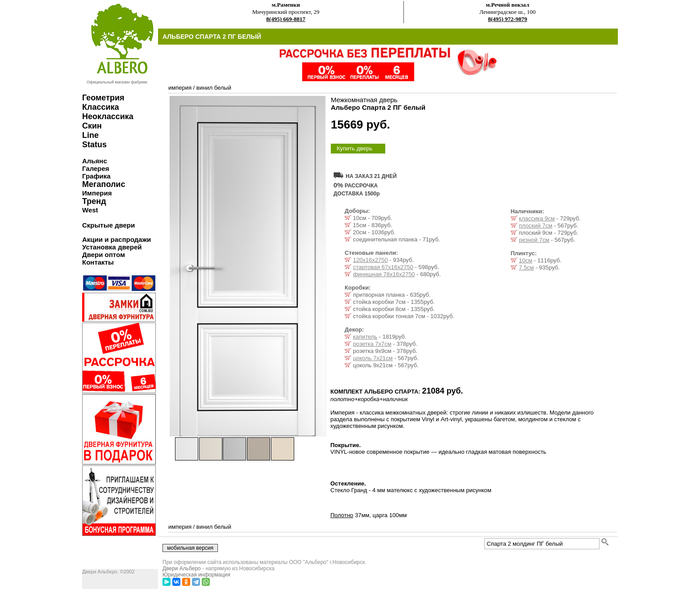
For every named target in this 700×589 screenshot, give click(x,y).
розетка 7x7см (372, 344)
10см (525, 260)
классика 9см (537, 218)
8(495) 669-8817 (286, 19)
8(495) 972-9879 (508, 19)
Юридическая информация (196, 575)
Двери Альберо (182, 568)
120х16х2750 (371, 260)
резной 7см (534, 240)
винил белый (214, 88)
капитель (365, 337)
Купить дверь (354, 148)
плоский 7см (535, 226)
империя (180, 88)
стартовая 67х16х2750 (383, 267)
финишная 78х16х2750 (384, 274)
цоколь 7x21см (373, 358)
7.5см (526, 268)
